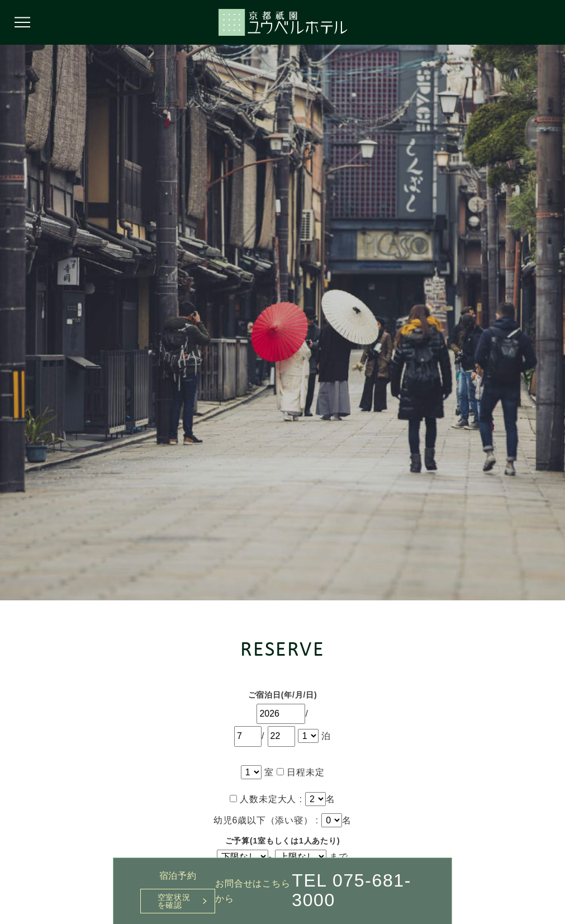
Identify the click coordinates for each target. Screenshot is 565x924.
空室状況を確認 (174, 901)
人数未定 (253, 799)
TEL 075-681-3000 (352, 890)
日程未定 (300, 772)
